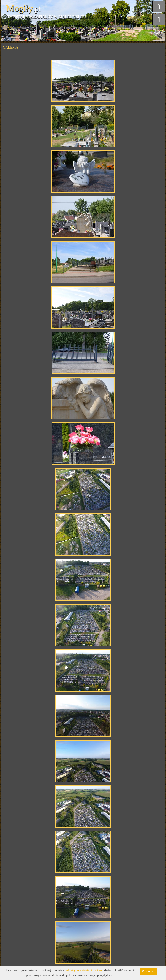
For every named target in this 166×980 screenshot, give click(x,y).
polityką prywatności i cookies (83, 970)
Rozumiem (149, 971)
